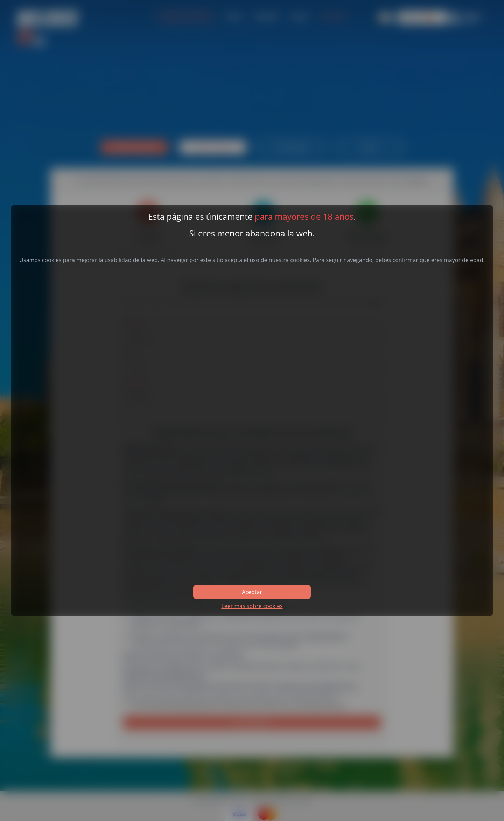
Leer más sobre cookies (252, 606)
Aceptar (252, 592)
